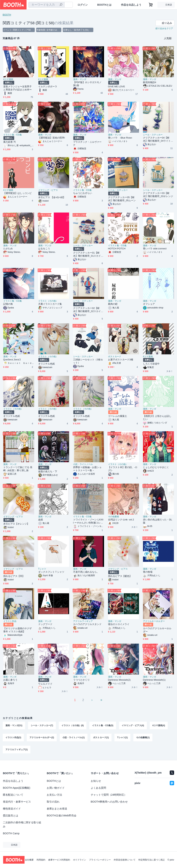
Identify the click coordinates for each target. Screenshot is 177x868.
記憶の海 (8, 304)
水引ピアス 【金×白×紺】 (52, 197)
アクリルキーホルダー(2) (42, 737)
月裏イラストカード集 (50, 304)
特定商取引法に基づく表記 (152, 860)
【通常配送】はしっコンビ (18, 193)
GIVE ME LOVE (117, 86)
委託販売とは (11, 816)
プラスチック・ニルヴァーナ (87, 143)
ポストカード (115, 357)
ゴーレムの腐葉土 (118, 416)
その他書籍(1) (143, 737)
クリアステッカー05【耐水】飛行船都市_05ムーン (122, 199)
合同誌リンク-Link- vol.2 (121, 520)
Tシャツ (42, 569)
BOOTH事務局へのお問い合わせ (109, 802)
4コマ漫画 (8, 79)
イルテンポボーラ (48, 86)
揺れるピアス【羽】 (14, 576)
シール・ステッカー (153, 135)
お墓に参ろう (10, 680)
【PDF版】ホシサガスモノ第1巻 (87, 84)
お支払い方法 (54, 795)
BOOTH (7, 15)
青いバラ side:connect (155, 249)
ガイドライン (79, 860)
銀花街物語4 (150, 82)
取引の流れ (53, 802)
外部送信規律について (125, 860)
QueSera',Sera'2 (12, 360)
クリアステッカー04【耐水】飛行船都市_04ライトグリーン (158, 139)
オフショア (149, 304)
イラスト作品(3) (13, 737)
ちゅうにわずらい (83, 193)
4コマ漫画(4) (159, 725)
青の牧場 (148, 572)
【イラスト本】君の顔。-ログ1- (123, 469)
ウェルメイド (45, 684)
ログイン (83, 5)
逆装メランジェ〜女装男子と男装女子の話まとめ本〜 (18, 88)
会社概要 (29, 860)
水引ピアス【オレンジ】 (16, 524)
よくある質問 (98, 788)
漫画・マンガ (80, 79)
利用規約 (41, 860)
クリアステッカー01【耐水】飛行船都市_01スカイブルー (88, 254)
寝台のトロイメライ (119, 624)
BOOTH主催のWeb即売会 (61, 816)
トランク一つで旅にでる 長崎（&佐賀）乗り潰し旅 (18, 469)
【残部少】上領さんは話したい (157, 418)
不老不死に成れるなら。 (86, 572)
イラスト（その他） (48, 301)
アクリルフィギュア (83, 621)
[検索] (61, 5)
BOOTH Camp (11, 833)
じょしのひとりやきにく (156, 467)
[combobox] (46, 5)
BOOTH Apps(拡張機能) (17, 788)
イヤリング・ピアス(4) (133, 725)
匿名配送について (13, 795)
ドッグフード (45, 624)
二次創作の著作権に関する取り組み (22, 824)
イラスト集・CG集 (13, 135)
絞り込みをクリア (164, 28)
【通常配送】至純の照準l (52, 138)
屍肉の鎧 (113, 304)
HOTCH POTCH (117, 249)
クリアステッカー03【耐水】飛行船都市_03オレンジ (158, 195)
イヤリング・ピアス (48, 190)
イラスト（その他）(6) (73, 725)
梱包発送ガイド (12, 809)
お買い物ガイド (56, 788)
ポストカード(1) (101, 737)
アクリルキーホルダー (154, 621)
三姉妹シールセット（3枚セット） (88, 361)
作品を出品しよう (131, 5)
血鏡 (41, 520)
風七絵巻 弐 (10, 142)
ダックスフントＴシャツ (51, 572)
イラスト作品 (10, 621)
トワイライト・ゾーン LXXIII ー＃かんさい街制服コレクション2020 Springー (88, 521)
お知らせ (96, 781)
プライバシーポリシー (100, 860)
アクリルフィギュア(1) (17, 750)
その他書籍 (114, 517)
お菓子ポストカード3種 (121, 360)
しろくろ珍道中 (151, 364)
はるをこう (44, 249)
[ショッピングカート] (151, 5)
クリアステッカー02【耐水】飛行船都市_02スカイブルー (88, 310)
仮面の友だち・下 (48, 471)
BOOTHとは (104, 5)
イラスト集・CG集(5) (103, 725)
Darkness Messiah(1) (154, 680)
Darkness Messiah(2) (119, 680)
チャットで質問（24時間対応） (109, 795)
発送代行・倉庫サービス (17, 802)
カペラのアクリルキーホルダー (157, 630)
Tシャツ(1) (122, 737)
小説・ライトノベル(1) (74, 737)
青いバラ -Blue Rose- (120, 138)
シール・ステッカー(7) (42, 725)
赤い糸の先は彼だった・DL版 (158, 521)
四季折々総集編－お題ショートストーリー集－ (87, 469)
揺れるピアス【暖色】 (120, 576)
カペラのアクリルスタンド (87, 624)
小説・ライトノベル (83, 464)
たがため (8, 249)
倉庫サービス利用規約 (59, 860)
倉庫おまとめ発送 (57, 809)
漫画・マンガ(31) (14, 725)
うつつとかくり (81, 680)
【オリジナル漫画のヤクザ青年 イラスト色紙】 (18, 630)
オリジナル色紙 (47, 364)
